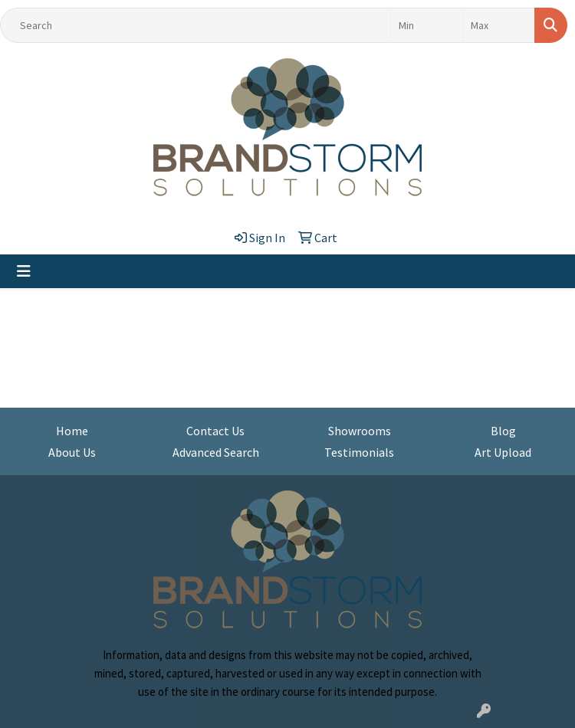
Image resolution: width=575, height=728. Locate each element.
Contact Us (215, 431)
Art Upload (503, 452)
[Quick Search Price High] (499, 25)
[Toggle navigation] (24, 271)
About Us (72, 452)
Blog (503, 431)
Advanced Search (216, 452)
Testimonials (359, 452)
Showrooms (360, 431)
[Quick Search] (195, 25)
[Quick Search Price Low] (427, 25)
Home (72, 431)
